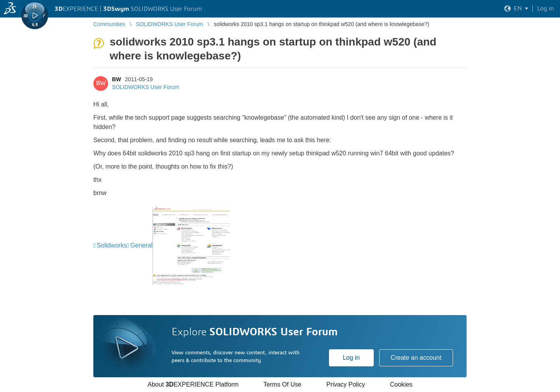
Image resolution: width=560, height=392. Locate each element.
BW (116, 79)
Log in (351, 358)
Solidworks (112, 245)
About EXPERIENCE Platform (193, 384)
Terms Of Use (282, 384)
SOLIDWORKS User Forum (146, 87)
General (141, 245)
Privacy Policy (346, 384)
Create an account (416, 358)
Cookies (401, 384)
